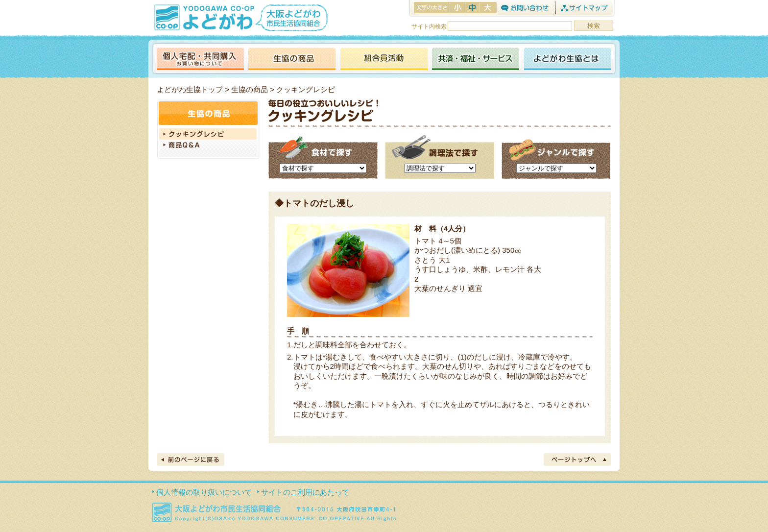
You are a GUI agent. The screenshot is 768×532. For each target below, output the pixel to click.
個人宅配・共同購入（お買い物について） (200, 60)
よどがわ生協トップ (190, 89)
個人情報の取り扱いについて (204, 492)
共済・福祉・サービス (476, 60)
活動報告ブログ (384, 60)
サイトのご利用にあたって (305, 492)
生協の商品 (292, 60)
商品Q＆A (208, 146)
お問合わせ (525, 8)
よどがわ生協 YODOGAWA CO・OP (203, 17)
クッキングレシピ (208, 134)
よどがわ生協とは (568, 60)
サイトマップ (584, 8)
